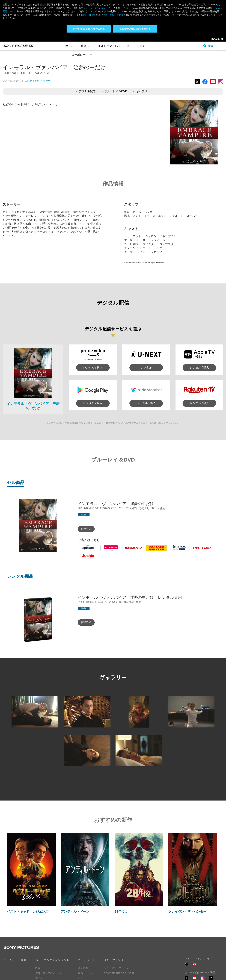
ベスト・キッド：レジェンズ (28, 912)
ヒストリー (84, 978)
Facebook (205, 84)
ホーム (70, 46)
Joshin (82, 559)
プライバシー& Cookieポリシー (97, 8)
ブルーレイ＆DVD (115, 91)
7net (194, 551)
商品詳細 (86, 529)
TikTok (211, 980)
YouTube (213, 84)
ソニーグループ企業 (113, 15)
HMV (104, 551)
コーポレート (82, 55)
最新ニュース (85, 973)
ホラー (47, 81)
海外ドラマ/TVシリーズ (48, 973)
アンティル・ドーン (75, 912)
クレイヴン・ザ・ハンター (187, 912)
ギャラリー (142, 91)
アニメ (141, 46)
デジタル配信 (86, 91)
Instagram (221, 84)
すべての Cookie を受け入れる (89, 29)
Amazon (83, 551)
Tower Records (155, 551)
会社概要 (83, 968)
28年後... (121, 912)
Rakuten (129, 551)
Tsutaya (174, 551)
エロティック (32, 81)
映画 (86, 46)
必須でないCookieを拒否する (135, 29)
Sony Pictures (88, 15)
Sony (214, 40)
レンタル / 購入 (93, 368)
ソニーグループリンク (116, 968)
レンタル (146, 368)
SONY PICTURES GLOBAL (119, 973)
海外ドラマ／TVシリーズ (114, 46)
